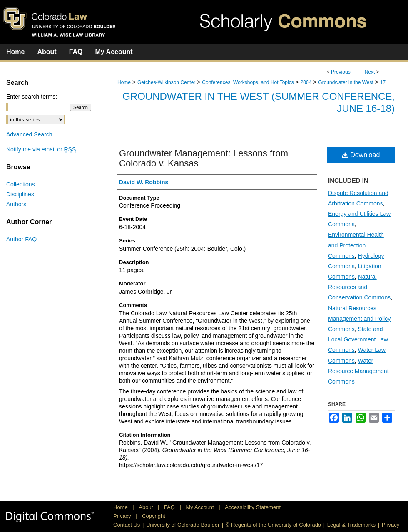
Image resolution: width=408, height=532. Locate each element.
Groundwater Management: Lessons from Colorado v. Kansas (204, 158)
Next (370, 72)
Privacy (123, 516)
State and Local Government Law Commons (358, 339)
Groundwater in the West (346, 82)
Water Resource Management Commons (358, 371)
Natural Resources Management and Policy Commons (359, 319)
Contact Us (127, 525)
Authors (16, 204)
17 (383, 82)
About (147, 507)
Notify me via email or (41, 149)
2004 (306, 82)
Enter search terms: (32, 97)
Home (124, 82)
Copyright (154, 516)
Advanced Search (29, 134)
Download (361, 155)
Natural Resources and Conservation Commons (359, 287)
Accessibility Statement (253, 507)
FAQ (170, 507)
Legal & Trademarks (351, 525)
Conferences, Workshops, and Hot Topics (248, 82)
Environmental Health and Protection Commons (356, 245)
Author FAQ (21, 239)
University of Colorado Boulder (183, 525)
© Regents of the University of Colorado (273, 525)
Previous (341, 72)
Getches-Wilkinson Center (166, 82)
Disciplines (20, 194)
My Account (201, 507)
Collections (20, 184)
